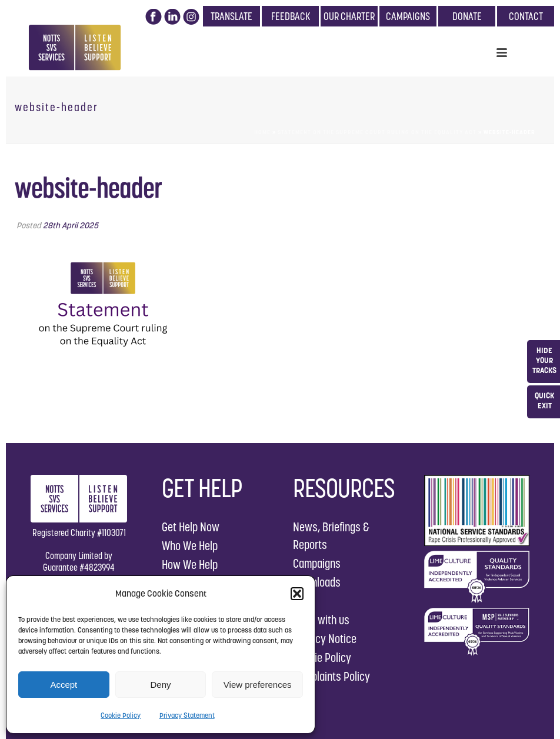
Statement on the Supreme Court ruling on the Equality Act (377, 132)
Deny (160, 685)
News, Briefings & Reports (331, 536)
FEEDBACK (291, 16)
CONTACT (526, 16)
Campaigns (317, 563)
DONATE (467, 16)
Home (262, 132)
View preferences (258, 685)
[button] (297, 594)
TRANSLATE (231, 16)
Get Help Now (191, 527)
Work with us (321, 620)
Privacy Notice (325, 639)
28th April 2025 (71, 225)
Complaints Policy (331, 676)
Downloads (317, 582)
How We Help (190, 565)
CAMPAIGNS (408, 16)
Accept (64, 685)
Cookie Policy (121, 715)
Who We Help (190, 546)
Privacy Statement (187, 715)
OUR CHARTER (349, 16)
